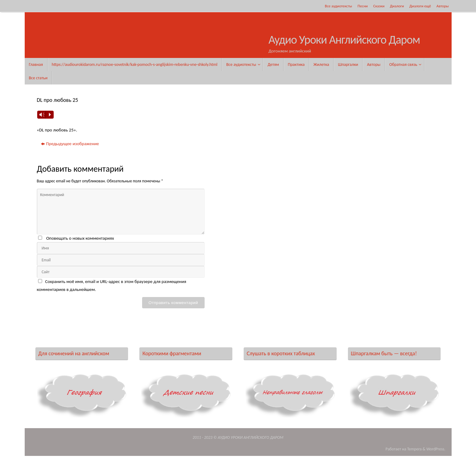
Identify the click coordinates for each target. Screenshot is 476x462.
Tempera (414, 449)
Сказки (379, 6)
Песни (363, 6)
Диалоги (397, 6)
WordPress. (436, 449)
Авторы (442, 6)
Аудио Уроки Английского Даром (344, 40)
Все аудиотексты (338, 6)
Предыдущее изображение (70, 144)
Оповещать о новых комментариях (80, 238)
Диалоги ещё (420, 6)
